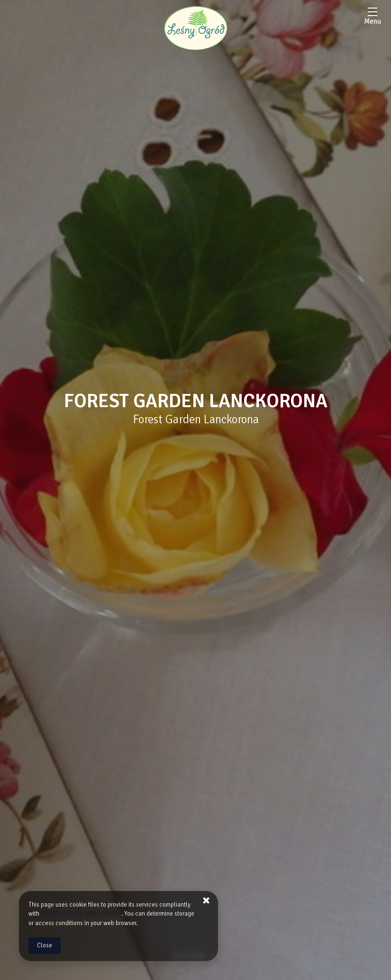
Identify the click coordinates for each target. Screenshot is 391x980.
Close (45, 945)
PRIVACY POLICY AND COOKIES (81, 914)
